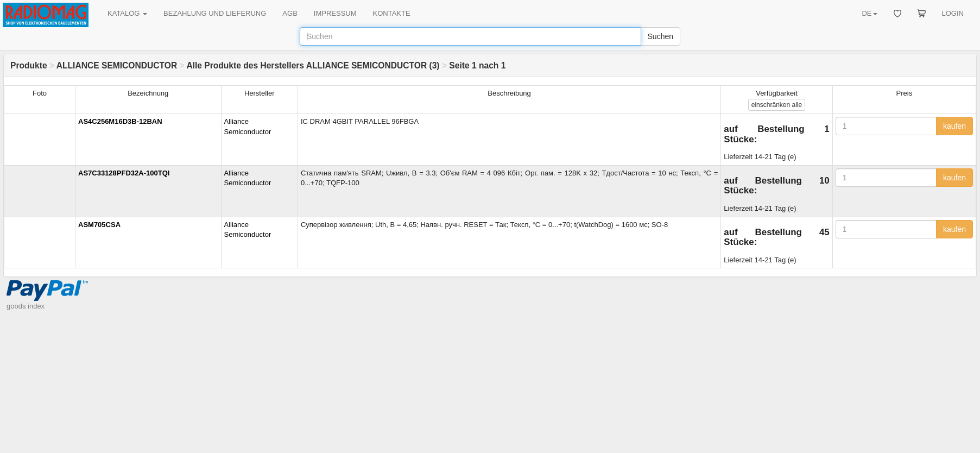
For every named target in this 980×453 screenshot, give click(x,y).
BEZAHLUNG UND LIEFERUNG (215, 13)
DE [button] (869, 13)
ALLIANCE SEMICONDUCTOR (117, 65)
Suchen (660, 36)
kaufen (954, 126)
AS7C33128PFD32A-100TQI (124, 173)
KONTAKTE (392, 13)
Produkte (29, 65)
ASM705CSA (99, 225)
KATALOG (127, 13)
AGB (290, 13)
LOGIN (953, 13)
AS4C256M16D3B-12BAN (120, 121)
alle (777, 105)
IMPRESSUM (335, 13)
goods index (26, 306)
